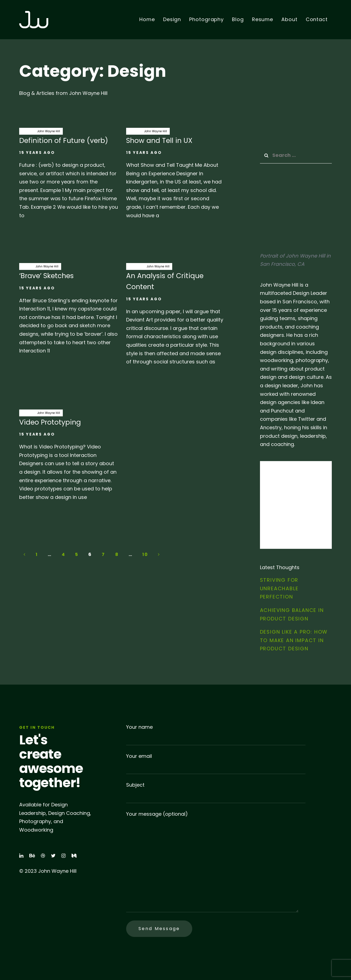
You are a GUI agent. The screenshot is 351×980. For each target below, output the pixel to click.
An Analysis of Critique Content (175, 317)
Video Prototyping (69, 458)
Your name (216, 734)
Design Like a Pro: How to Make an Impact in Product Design (294, 640)
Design (27, 131)
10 (145, 554)
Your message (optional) (212, 862)
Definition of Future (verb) (69, 176)
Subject (216, 792)
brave (26, 266)
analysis (135, 266)
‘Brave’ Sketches (69, 312)
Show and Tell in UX (175, 176)
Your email (216, 763)
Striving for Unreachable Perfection (279, 588)
